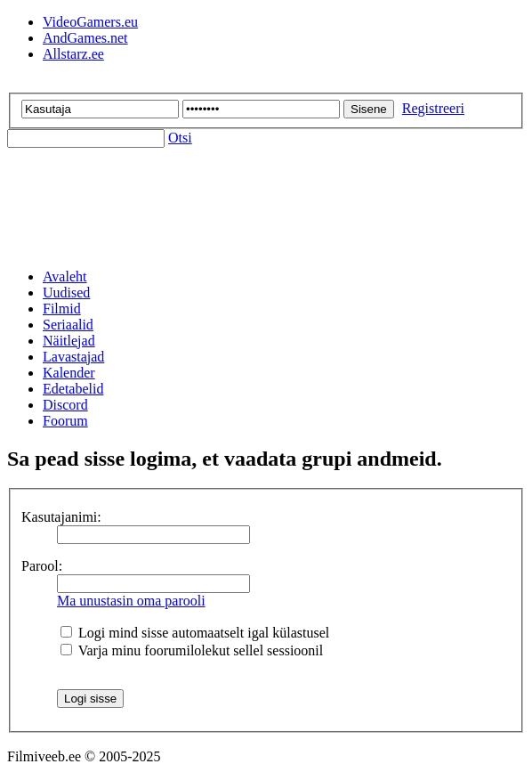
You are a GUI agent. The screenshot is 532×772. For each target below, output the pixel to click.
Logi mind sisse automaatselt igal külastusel (195, 633)
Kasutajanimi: (61, 517)
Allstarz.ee (73, 54)
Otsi (180, 138)
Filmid (62, 309)
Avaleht (64, 276)
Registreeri (433, 108)
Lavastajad (73, 357)
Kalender (69, 373)
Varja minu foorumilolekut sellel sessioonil (192, 650)
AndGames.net (85, 38)
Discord (65, 405)
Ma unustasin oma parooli (131, 601)
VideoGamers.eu (90, 22)
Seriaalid (68, 325)
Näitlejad (69, 341)
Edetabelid (73, 389)
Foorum (65, 421)
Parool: (42, 566)
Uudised (66, 293)
